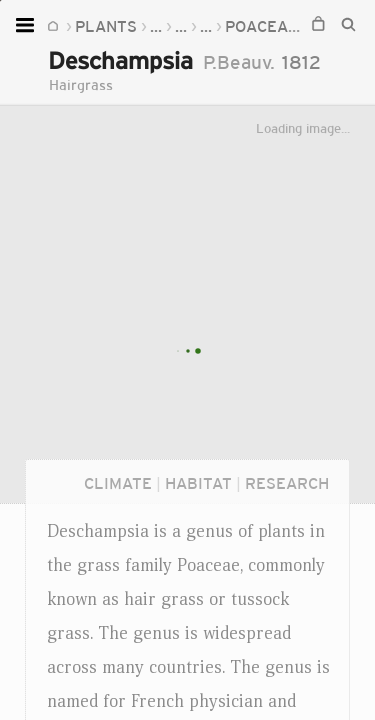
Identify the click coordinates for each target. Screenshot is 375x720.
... (156, 26)
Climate (118, 483)
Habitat (198, 483)
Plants (106, 26)
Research (287, 483)
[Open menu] (27, 25)
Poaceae (261, 26)
